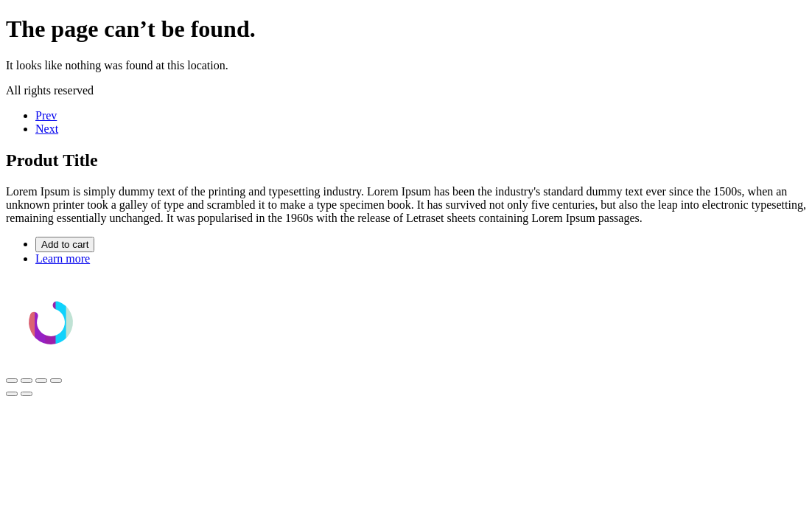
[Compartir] (41, 381)
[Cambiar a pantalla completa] (27, 381)
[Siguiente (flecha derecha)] (27, 394)
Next (47, 129)
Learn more (63, 258)
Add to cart (65, 244)
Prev (46, 115)
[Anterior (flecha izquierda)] (12, 394)
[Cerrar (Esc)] (56, 381)
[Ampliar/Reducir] (12, 381)
